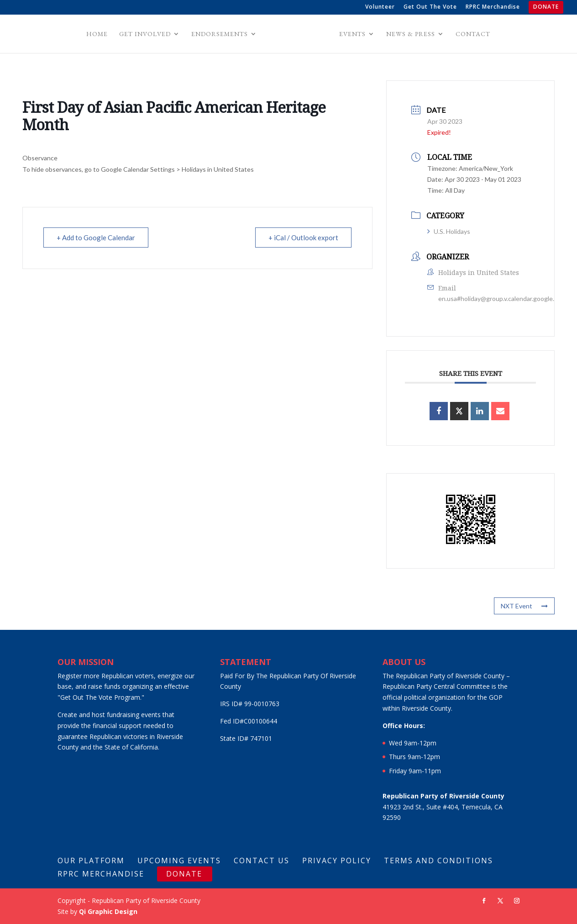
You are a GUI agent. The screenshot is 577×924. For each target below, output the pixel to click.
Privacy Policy (337, 861)
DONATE (546, 7)
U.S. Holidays (449, 231)
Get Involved (146, 34)
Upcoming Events (179, 861)
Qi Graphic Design (108, 911)
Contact (472, 34)
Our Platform (91, 861)
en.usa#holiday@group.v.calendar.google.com (502, 298)
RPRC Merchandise (493, 7)
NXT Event (524, 606)
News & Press (409, 34)
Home (98, 34)
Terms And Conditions (438, 861)
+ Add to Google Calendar (96, 238)
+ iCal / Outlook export (303, 238)
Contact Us (262, 861)
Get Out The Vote (430, 7)
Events (351, 34)
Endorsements (221, 34)
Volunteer (380, 7)
